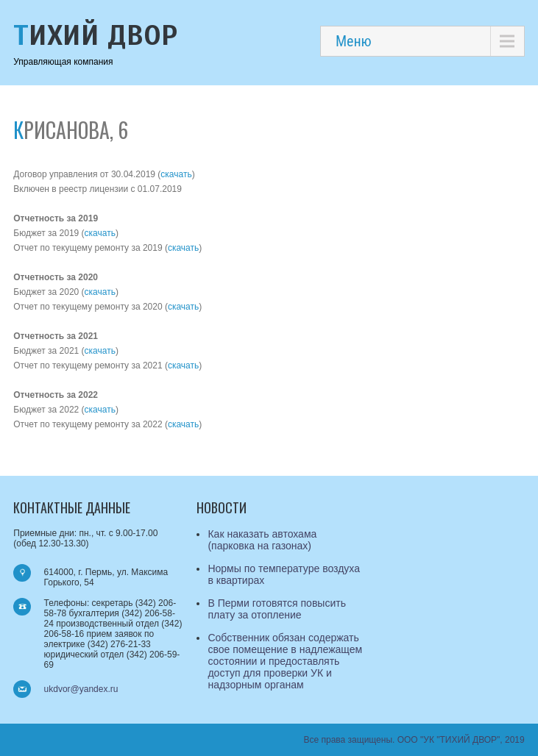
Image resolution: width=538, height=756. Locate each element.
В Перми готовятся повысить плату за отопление (277, 609)
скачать (176, 174)
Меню (354, 41)
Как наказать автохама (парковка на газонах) (262, 540)
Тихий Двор (96, 36)
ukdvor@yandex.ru (81, 689)
